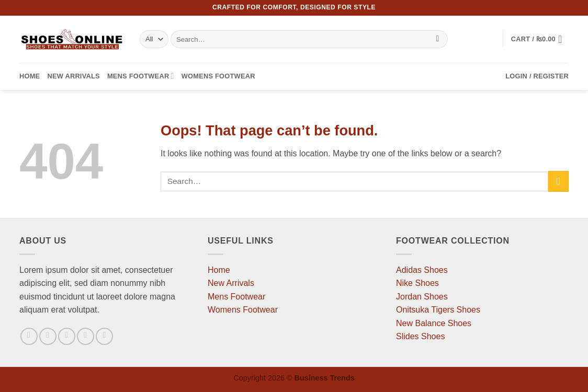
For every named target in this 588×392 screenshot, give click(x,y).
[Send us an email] (86, 336)
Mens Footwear (141, 76)
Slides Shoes (420, 336)
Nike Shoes (417, 283)
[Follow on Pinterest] (104, 336)
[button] (540, 39)
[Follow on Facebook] (29, 336)
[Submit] (438, 39)
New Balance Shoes (434, 323)
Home (30, 76)
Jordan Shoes (422, 297)
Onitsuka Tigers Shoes (438, 310)
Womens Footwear (218, 76)
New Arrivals (73, 76)
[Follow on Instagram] (48, 336)
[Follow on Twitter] (67, 336)
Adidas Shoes (422, 270)
